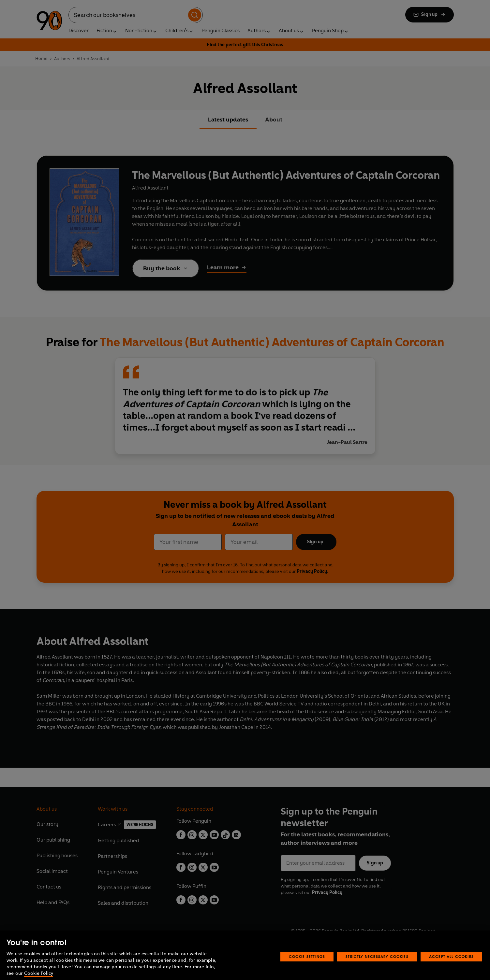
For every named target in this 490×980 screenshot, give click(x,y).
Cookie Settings (307, 963)
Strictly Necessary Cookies (377, 963)
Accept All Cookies (451, 963)
